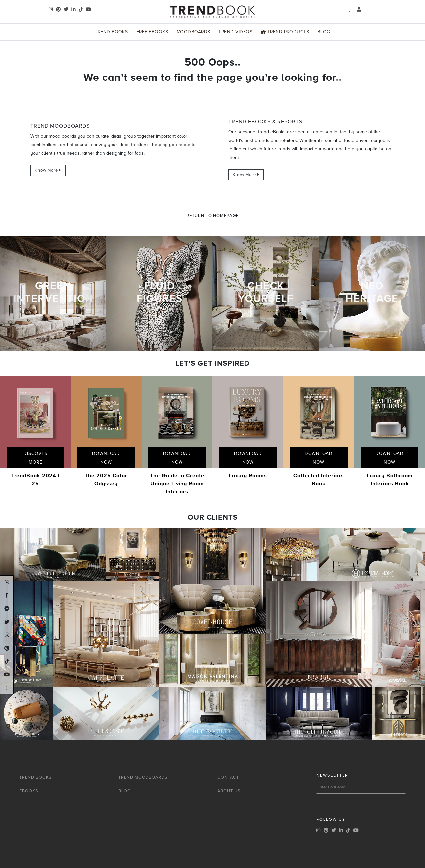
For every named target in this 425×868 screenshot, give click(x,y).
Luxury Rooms (248, 476)
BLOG (125, 791)
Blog (324, 32)
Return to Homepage (212, 216)
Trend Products (285, 32)
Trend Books (111, 32)
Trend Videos (235, 32)
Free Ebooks (152, 32)
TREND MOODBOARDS (143, 777)
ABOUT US (229, 791)
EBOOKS (29, 791)
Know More (48, 170)
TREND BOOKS (36, 777)
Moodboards (193, 32)
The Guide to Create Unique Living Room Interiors (177, 484)
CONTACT (228, 777)
